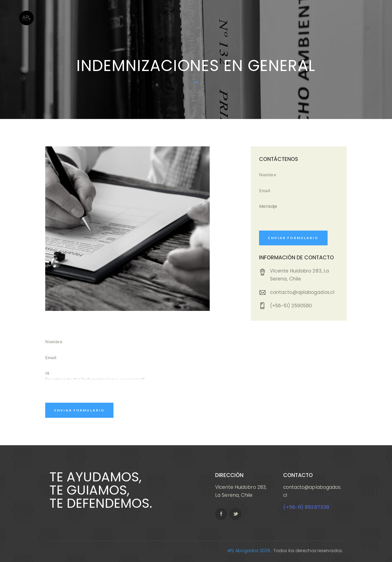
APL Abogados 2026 (249, 551)
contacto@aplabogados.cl (302, 292)
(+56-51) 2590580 (291, 306)
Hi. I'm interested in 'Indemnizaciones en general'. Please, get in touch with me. (143, 374)
